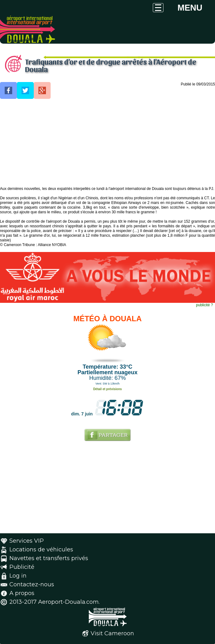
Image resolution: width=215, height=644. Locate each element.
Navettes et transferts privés (49, 558)
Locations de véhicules (41, 550)
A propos (22, 593)
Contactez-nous (32, 584)
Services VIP (27, 541)
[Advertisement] (107, 143)
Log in (18, 576)
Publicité (22, 567)
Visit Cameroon (112, 633)
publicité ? (204, 305)
